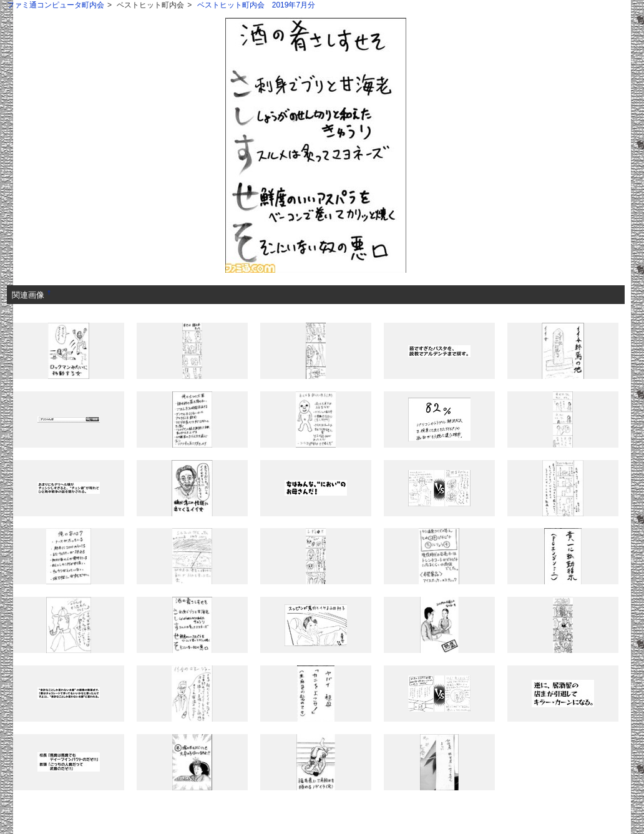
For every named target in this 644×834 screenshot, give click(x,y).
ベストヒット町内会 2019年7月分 (256, 5)
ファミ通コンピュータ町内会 (56, 5)
